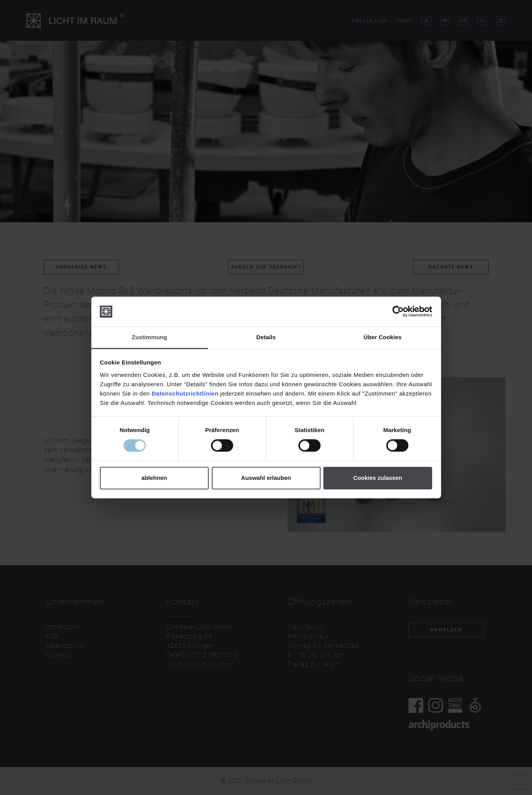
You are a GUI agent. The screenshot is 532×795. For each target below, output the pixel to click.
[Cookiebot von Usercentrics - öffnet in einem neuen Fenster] (398, 312)
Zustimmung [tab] (149, 337)
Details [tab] (266, 337)
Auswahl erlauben (266, 478)
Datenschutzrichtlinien (185, 393)
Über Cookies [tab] (383, 337)
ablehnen (154, 478)
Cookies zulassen (378, 478)
